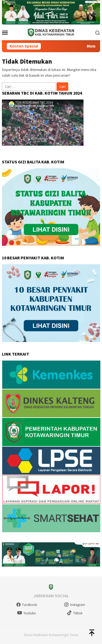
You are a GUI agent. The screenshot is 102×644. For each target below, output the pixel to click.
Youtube (26, 613)
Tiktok (75, 613)
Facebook (27, 605)
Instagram (75, 605)
